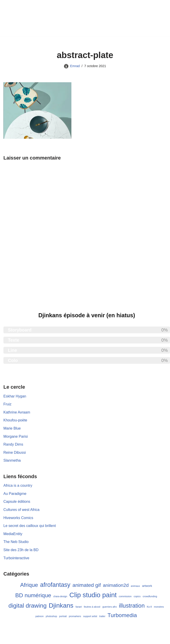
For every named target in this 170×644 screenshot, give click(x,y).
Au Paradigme (15, 494)
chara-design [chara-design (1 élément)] (60, 596)
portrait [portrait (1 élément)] (63, 616)
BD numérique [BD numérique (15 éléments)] (33, 595)
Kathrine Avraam (17, 412)
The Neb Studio (16, 542)
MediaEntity (13, 534)
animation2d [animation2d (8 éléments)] (116, 585)
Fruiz (7, 404)
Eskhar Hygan (15, 396)
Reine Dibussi (15, 452)
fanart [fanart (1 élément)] (79, 607)
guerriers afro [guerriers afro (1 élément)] (110, 607)
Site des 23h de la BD (21, 550)
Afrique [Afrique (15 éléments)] (29, 585)
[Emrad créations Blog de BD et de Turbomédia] (39, 18)
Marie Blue (12, 428)
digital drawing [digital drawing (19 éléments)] (27, 606)
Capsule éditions (17, 502)
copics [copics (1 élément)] (137, 596)
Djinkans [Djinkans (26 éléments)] (61, 605)
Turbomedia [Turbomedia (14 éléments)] (122, 615)
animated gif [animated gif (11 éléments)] (87, 585)
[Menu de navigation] (88, 18)
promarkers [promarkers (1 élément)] (75, 616)
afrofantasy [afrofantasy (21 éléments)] (55, 585)
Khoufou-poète (15, 420)
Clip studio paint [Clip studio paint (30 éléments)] (93, 595)
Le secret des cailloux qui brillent (30, 526)
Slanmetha (12, 460)
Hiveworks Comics (18, 518)
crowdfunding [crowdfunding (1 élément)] (150, 596)
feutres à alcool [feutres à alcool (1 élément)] (92, 607)
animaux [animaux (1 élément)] (135, 586)
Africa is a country (18, 485)
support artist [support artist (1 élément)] (90, 616)
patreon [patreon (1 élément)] (39, 616)
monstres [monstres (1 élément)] (159, 607)
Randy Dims (13, 444)
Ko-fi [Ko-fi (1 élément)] (149, 607)
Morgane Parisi (16, 436)
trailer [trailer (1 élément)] (102, 616)
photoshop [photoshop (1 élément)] (51, 616)
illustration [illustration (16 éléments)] (132, 606)
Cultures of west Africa (21, 510)
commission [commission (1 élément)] (125, 596)
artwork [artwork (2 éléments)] (147, 586)
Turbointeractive (16, 558)
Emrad (75, 66)
